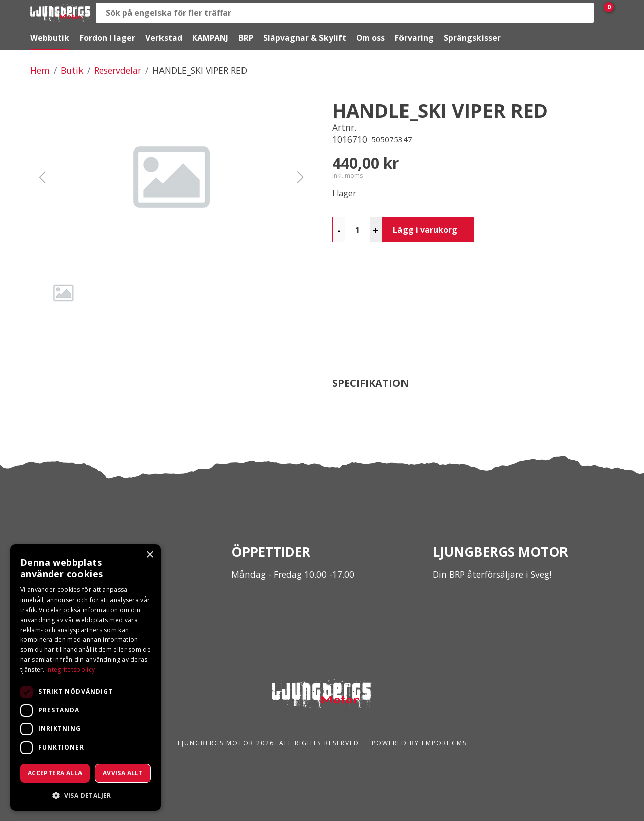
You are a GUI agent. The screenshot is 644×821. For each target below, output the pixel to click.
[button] (171, 177)
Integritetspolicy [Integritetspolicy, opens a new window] (70, 670)
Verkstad (164, 38)
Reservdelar (118, 70)
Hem (40, 70)
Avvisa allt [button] (123, 773)
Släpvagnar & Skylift (305, 38)
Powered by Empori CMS (419, 743)
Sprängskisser (472, 38)
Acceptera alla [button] (55, 773)
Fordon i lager (107, 38)
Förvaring (414, 38)
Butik (72, 70)
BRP (246, 38)
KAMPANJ (210, 38)
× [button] (150, 555)
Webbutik (50, 38)
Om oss (371, 38)
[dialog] (86, 678)
